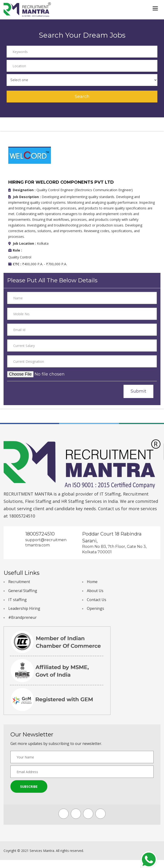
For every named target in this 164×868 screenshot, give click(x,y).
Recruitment (19, 582)
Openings (95, 608)
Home (92, 582)
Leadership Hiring (24, 608)
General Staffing (23, 591)
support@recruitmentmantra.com (46, 543)
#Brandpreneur (22, 617)
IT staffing (18, 600)
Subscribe (29, 786)
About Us (95, 591)
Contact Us (97, 600)
